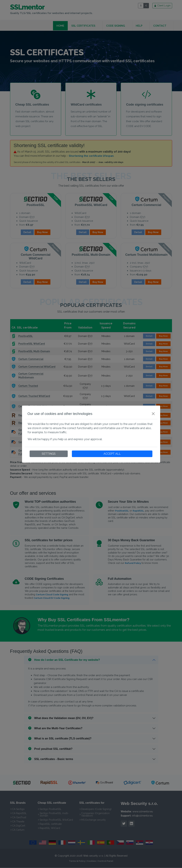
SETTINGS (49, 454)
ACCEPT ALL (112, 454)
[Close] (153, 414)
